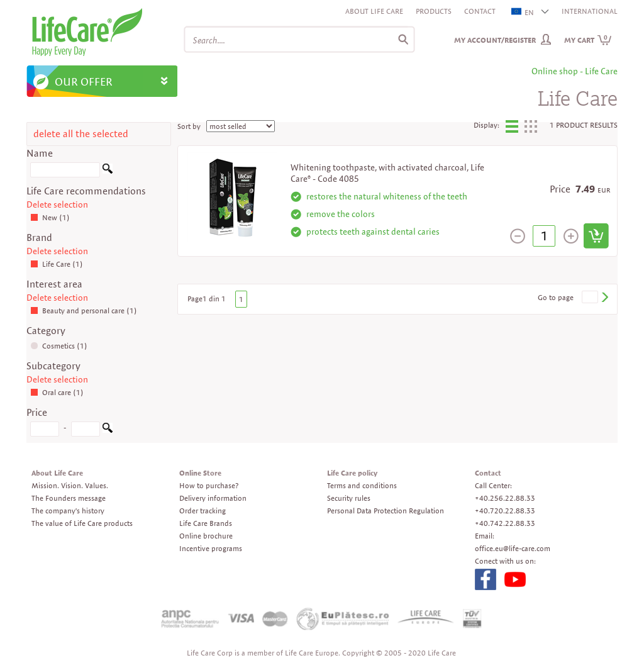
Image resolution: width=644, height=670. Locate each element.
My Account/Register (495, 40)
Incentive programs (211, 548)
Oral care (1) (57, 392)
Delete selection (57, 204)
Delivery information (213, 498)
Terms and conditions (362, 485)
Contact (480, 11)
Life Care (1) (57, 264)
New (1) (50, 217)
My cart (588, 40)
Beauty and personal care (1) (84, 310)
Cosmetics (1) (59, 346)
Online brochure (206, 536)
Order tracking (203, 511)
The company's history (68, 511)
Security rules (349, 498)
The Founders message (69, 498)
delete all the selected (81, 134)
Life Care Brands (206, 523)
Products (434, 11)
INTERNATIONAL (590, 11)
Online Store (200, 473)
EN (523, 12)
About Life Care (374, 11)
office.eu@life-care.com (513, 548)
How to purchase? (209, 485)
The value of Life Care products (82, 523)
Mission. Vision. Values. (70, 485)
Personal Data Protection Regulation (386, 511)
